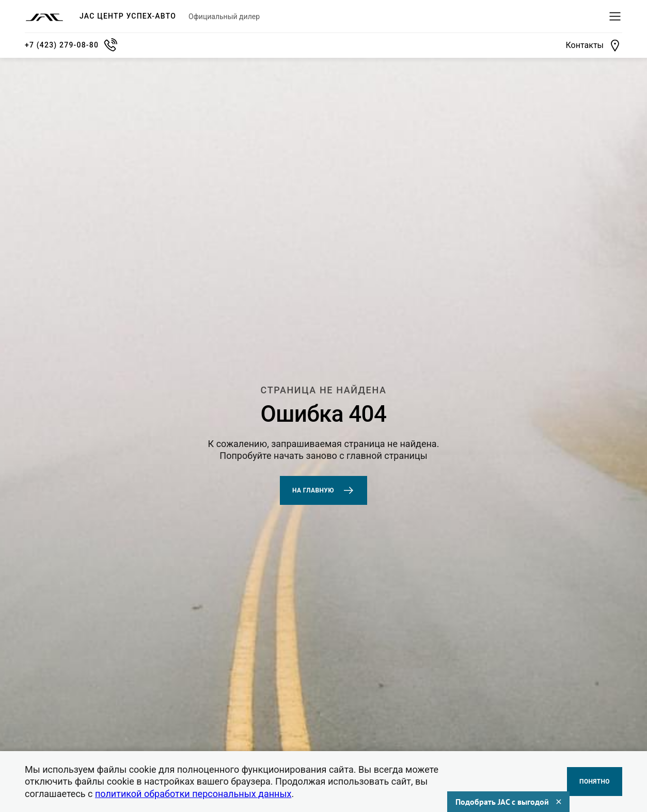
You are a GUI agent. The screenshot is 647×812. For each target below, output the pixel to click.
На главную (323, 490)
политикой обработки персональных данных (193, 794)
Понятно (595, 782)
